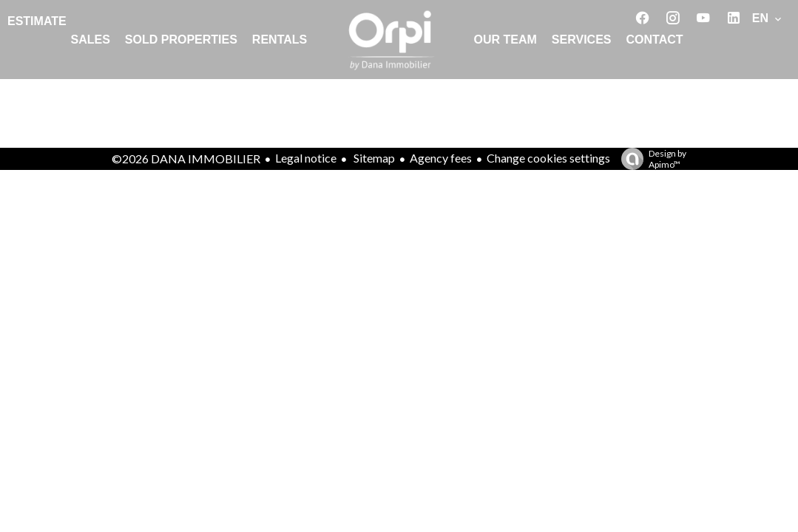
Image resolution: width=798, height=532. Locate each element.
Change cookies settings (548, 158)
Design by (650, 159)
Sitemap (373, 158)
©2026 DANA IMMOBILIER (186, 158)
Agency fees (441, 158)
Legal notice (306, 158)
